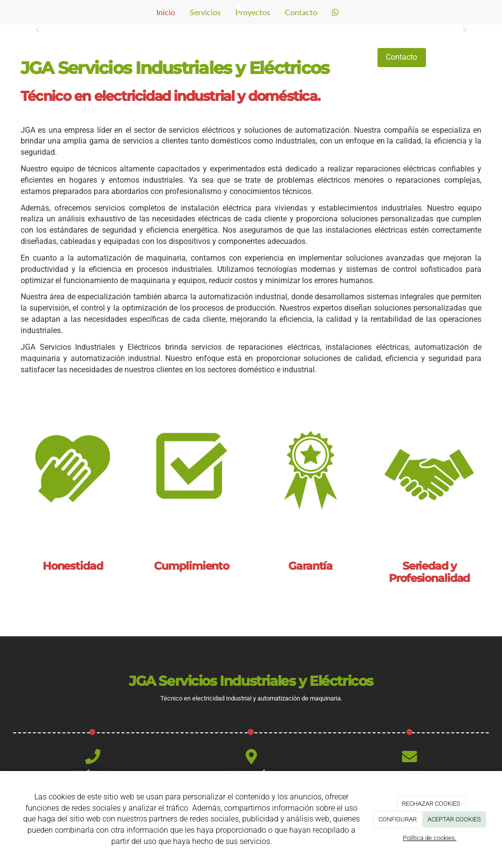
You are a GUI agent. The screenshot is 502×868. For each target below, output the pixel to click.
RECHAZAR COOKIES (431, 804)
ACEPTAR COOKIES (454, 819)
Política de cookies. (430, 838)
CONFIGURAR (398, 819)
